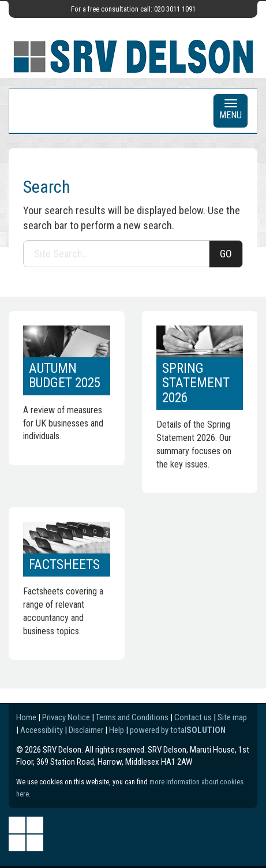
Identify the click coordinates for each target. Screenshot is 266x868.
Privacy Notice (66, 717)
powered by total (178, 730)
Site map (232, 717)
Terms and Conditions (132, 717)
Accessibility (42, 730)
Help (117, 730)
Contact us (193, 717)
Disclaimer (86, 730)
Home (26, 717)
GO (226, 254)
